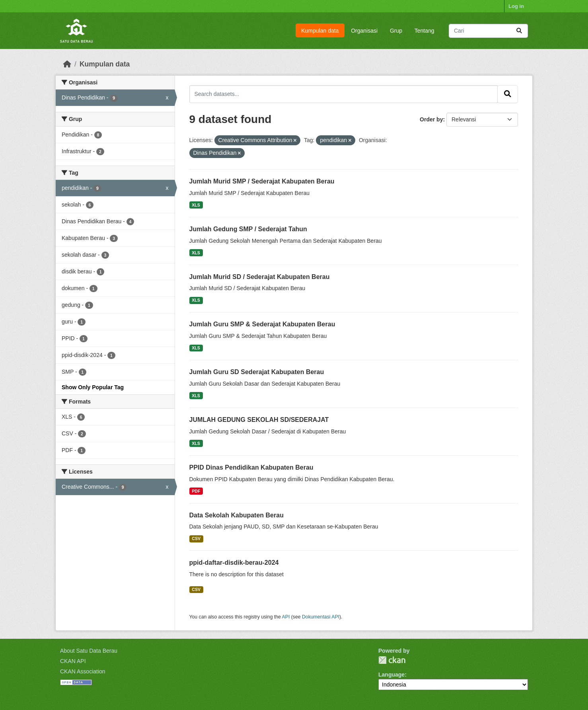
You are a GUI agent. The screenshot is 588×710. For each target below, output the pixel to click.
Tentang (424, 31)
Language (391, 675)
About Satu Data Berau (89, 651)
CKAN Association (83, 671)
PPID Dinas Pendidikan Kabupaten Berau (251, 467)
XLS (196, 205)
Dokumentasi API (321, 617)
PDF (196, 491)
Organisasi (364, 31)
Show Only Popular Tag (93, 387)
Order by (431, 119)
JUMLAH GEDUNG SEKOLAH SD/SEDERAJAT (259, 420)
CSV (196, 538)
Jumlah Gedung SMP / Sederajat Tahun (248, 229)
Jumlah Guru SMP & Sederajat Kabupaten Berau (262, 324)
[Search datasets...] (488, 31)
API (286, 617)
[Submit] (519, 31)
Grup (396, 31)
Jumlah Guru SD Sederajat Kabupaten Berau (257, 372)
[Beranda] (67, 64)
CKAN (392, 660)
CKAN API (73, 661)
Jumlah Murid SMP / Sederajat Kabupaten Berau (262, 181)
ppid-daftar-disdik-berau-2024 (234, 563)
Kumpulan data (320, 31)
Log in (516, 6)
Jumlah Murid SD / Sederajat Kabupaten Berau (260, 277)
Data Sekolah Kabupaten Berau (237, 515)
